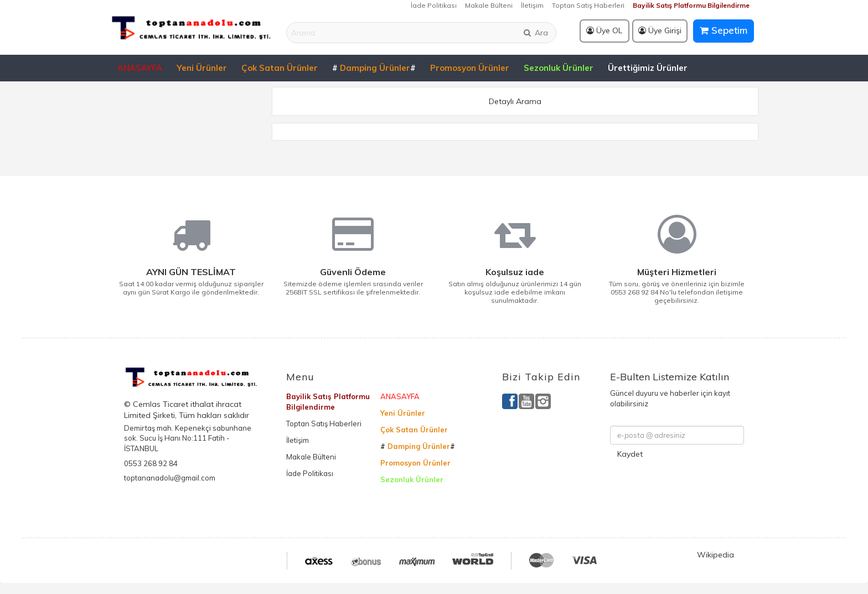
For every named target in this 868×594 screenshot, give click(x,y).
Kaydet (630, 454)
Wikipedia (715, 555)
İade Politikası (434, 5)
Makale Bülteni (489, 5)
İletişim (532, 5)
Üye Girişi (660, 30)
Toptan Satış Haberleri (588, 5)
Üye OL (604, 30)
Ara (535, 33)
